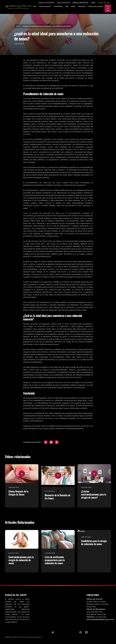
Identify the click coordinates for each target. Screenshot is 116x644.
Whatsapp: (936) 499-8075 (83, 3)
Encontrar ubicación (106, 3)
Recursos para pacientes (98, 6)
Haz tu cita (110, 8)
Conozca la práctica (47, 6)
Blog (69, 6)
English (96, 3)
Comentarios (84, 6)
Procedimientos (61, 6)
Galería (76, 6)
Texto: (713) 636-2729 (66, 3)
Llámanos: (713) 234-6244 (49, 3)
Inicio (37, 6)
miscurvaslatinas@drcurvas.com (100, 620)
